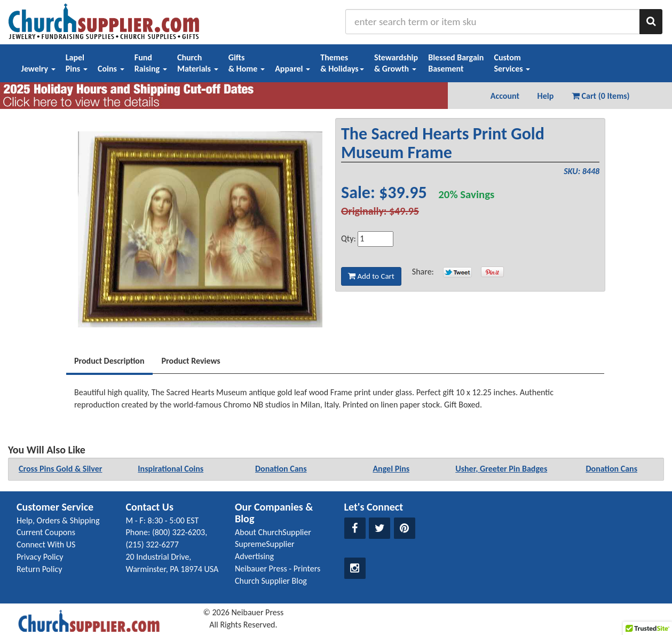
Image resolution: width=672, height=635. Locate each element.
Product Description (109, 361)
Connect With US (46, 544)
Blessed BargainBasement (456, 63)
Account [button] (505, 96)
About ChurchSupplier (273, 532)
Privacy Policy (40, 557)
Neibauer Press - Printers (278, 569)
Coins (111, 69)
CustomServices (512, 63)
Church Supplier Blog (271, 581)
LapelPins (77, 63)
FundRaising (151, 63)
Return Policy (39, 569)
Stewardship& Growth (396, 63)
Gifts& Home (247, 63)
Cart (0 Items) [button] (601, 96)
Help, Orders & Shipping (58, 520)
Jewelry (38, 69)
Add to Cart (371, 276)
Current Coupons (46, 532)
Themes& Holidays (342, 63)
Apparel (292, 69)
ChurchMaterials (198, 63)
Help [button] (546, 96)
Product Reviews (191, 361)
